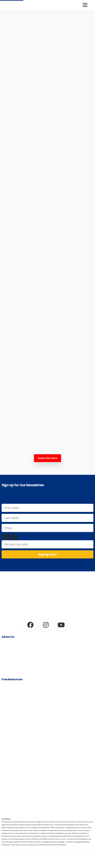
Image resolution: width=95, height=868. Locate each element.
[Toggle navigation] (85, 5)
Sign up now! (48, 554)
